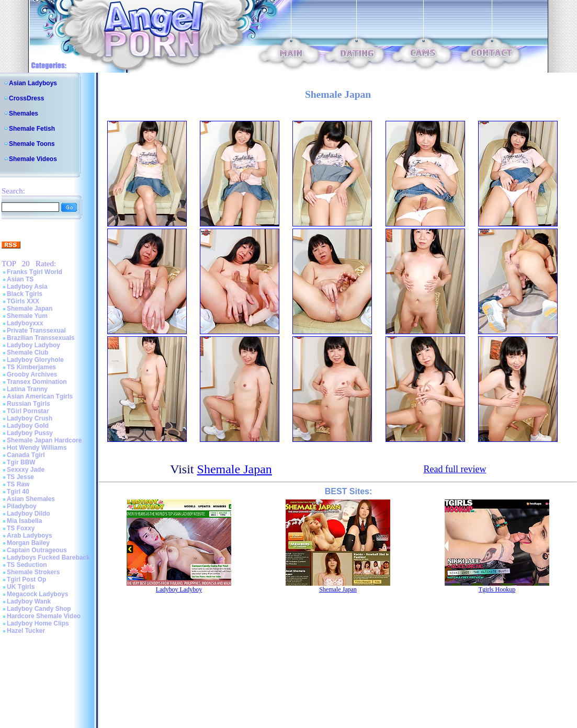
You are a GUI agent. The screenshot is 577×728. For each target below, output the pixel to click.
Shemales (24, 113)
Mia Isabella (24, 521)
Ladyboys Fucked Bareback (48, 558)
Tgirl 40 (18, 492)
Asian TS (20, 279)
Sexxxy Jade (26, 470)
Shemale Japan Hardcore (44, 440)
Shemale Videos (33, 159)
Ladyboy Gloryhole (35, 360)
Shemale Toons (32, 144)
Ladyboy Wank (29, 601)
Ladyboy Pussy (30, 433)
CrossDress (26, 98)
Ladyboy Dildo (29, 514)
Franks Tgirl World (35, 272)
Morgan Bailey (28, 543)
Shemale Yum (27, 316)
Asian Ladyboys (33, 83)
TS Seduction (27, 565)
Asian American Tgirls (40, 396)
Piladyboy (22, 506)
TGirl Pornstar (28, 411)
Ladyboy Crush (30, 418)
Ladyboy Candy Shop (39, 609)
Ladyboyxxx (25, 323)
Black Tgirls (25, 294)
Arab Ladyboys (30, 536)
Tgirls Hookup (497, 589)
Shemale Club (27, 352)
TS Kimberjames (31, 367)
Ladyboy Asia (27, 287)
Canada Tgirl (26, 455)
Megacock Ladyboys (37, 594)
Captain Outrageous (37, 550)
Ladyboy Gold (28, 426)
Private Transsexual (36, 331)
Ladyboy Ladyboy (33, 345)
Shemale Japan (30, 309)
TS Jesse (20, 477)
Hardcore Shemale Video (44, 616)
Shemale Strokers (33, 572)
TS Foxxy (21, 528)
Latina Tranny (27, 389)
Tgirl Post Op (26, 579)
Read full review (455, 469)
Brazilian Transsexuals (41, 338)
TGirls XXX (23, 301)
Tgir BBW (21, 462)
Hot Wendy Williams (37, 448)
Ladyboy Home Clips (38, 623)
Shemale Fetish (32, 129)
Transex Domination (37, 382)
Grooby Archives (32, 374)
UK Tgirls (21, 587)
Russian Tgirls (29, 404)
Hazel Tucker (26, 631)
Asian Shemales (31, 499)
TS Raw (18, 484)
